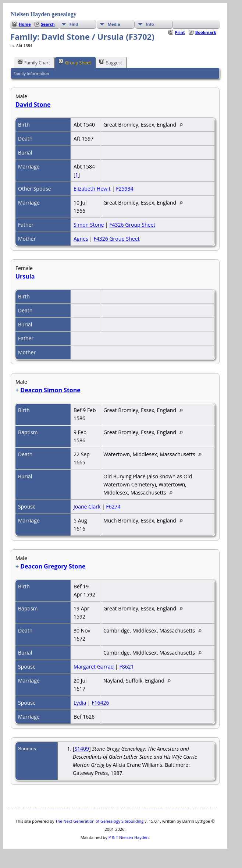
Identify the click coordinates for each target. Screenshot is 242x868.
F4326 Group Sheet (132, 225)
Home (25, 24)
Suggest (111, 62)
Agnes (81, 239)
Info (150, 24)
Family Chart (34, 62)
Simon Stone (89, 225)
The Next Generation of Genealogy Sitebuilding (99, 821)
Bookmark (206, 32)
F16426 (100, 703)
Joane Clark (87, 506)
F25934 (124, 189)
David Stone (33, 104)
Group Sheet (75, 62)
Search (48, 24)
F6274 (113, 506)
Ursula (25, 276)
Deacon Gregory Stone (53, 566)
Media (114, 24)
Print (180, 32)
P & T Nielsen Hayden (129, 837)
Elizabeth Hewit (92, 189)
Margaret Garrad (94, 667)
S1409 (82, 749)
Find (74, 24)
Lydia (80, 703)
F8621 (126, 667)
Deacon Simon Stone (50, 390)
